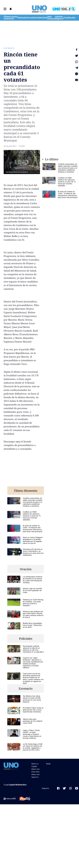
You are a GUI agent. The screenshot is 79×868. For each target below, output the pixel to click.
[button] (5, 9)
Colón (38, 18)
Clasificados (69, 18)
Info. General (51, 18)
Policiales (22, 18)
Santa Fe (15, 18)
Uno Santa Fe (9, 48)
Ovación (31, 18)
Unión (44, 18)
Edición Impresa (59, 18)
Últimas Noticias (8, 18)
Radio (48, 764)
